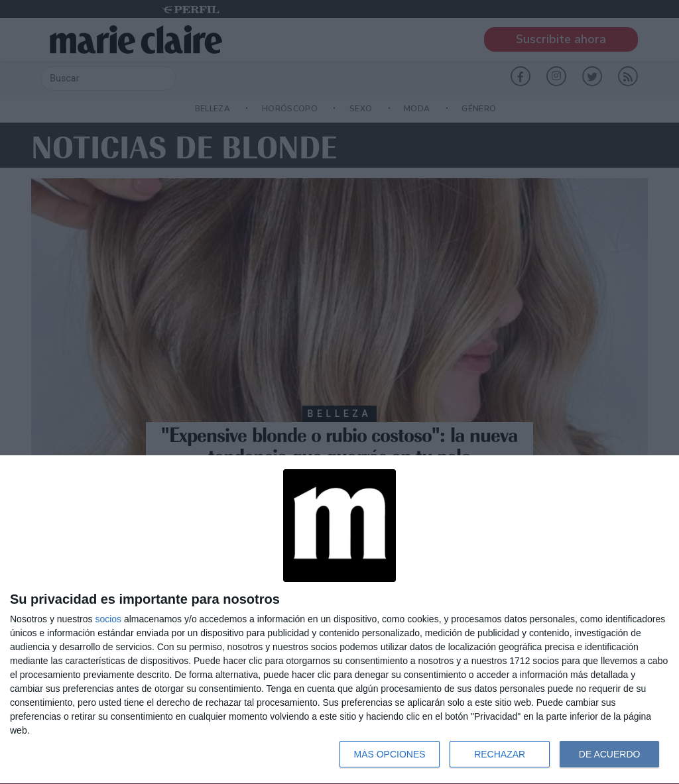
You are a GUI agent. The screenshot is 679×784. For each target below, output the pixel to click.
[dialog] (339, 620)
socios (108, 619)
